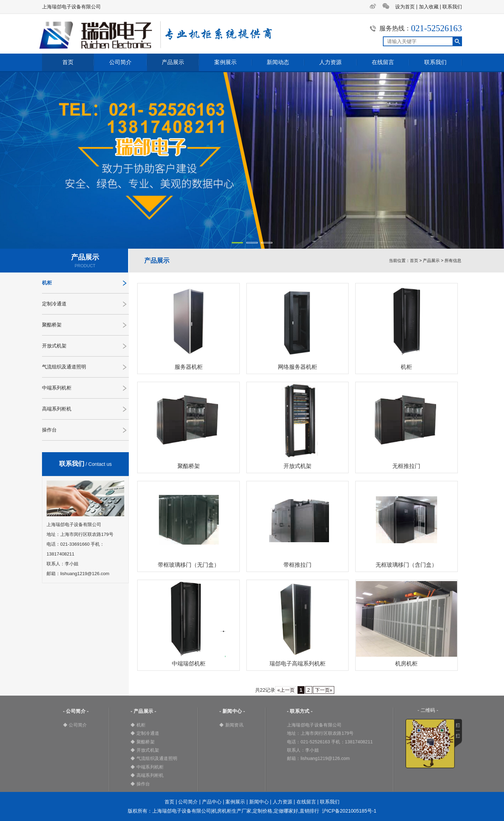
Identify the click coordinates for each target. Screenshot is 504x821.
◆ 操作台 (140, 784)
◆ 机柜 (138, 725)
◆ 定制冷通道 (145, 733)
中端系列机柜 (57, 388)
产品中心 (212, 802)
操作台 (49, 430)
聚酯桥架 (52, 325)
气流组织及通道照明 (64, 367)
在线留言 (383, 62)
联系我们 (452, 7)
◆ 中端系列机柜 (147, 767)
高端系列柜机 (57, 409)
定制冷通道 (54, 304)
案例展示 (225, 62)
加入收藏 (429, 7)
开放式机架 (54, 346)
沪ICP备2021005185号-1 (349, 811)
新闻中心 (259, 802)
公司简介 (120, 62)
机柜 (47, 283)
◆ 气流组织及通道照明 (154, 758)
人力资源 (330, 62)
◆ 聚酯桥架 (143, 742)
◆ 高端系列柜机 (147, 775)
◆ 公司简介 (75, 725)
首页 (68, 62)
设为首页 (405, 7)
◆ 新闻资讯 (232, 725)
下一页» (324, 690)
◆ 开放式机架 (145, 750)
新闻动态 (278, 62)
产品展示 (173, 62)
